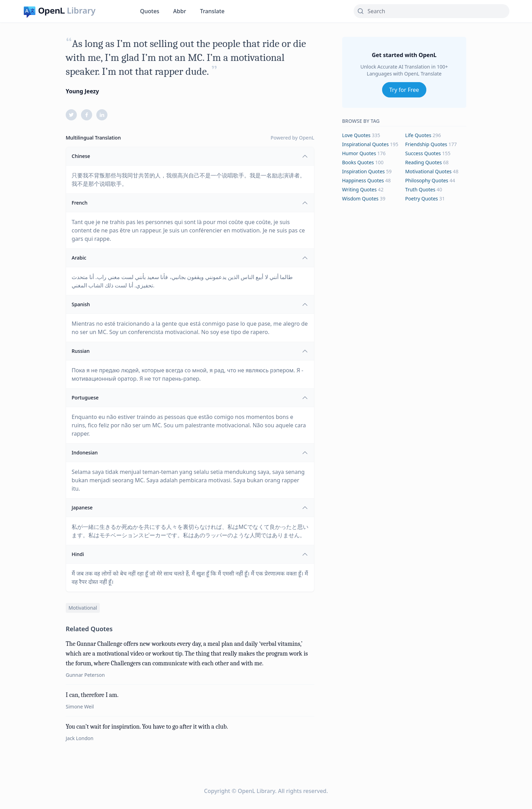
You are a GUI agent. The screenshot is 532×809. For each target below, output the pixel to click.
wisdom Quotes (360, 199)
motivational (83, 608)
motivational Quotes (428, 171)
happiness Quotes (363, 180)
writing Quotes (360, 189)
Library (81, 10)
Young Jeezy (82, 91)
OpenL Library (256, 791)
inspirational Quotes (365, 144)
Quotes (150, 11)
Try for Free (404, 90)
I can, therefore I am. (92, 695)
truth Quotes (420, 189)
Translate (212, 11)
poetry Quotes (421, 199)
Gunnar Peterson (85, 675)
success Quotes (423, 153)
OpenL (307, 138)
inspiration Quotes (364, 171)
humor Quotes (359, 153)
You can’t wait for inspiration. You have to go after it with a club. (147, 727)
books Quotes (358, 162)
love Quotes (356, 135)
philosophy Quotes (427, 180)
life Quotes (418, 135)
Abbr (180, 11)
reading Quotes (423, 162)
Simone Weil (80, 707)
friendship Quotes (426, 144)
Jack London (80, 738)
